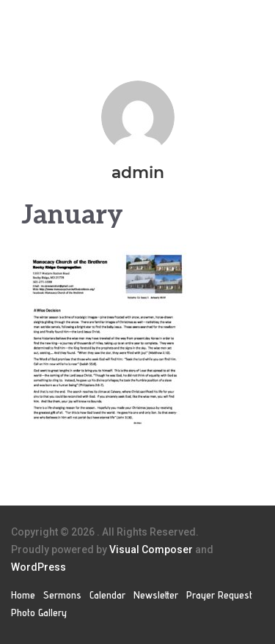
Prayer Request (219, 595)
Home (23, 595)
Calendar (107, 595)
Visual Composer (151, 549)
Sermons (62, 595)
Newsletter (156, 595)
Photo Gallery (39, 612)
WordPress (38, 567)
